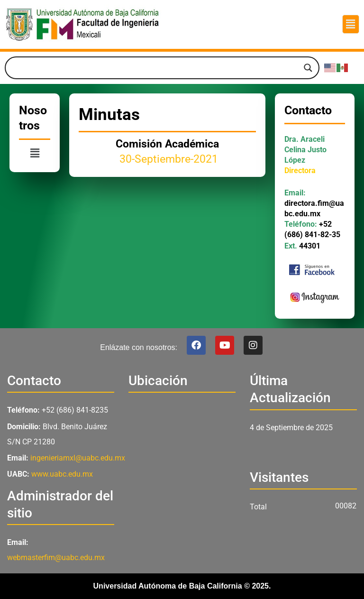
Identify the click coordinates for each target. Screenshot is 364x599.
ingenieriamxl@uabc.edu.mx (78, 458)
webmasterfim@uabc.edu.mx (56, 558)
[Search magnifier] (308, 68)
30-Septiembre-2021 (167, 159)
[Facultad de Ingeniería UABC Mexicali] (182, 461)
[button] (351, 24)
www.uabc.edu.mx (62, 474)
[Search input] (158, 68)
